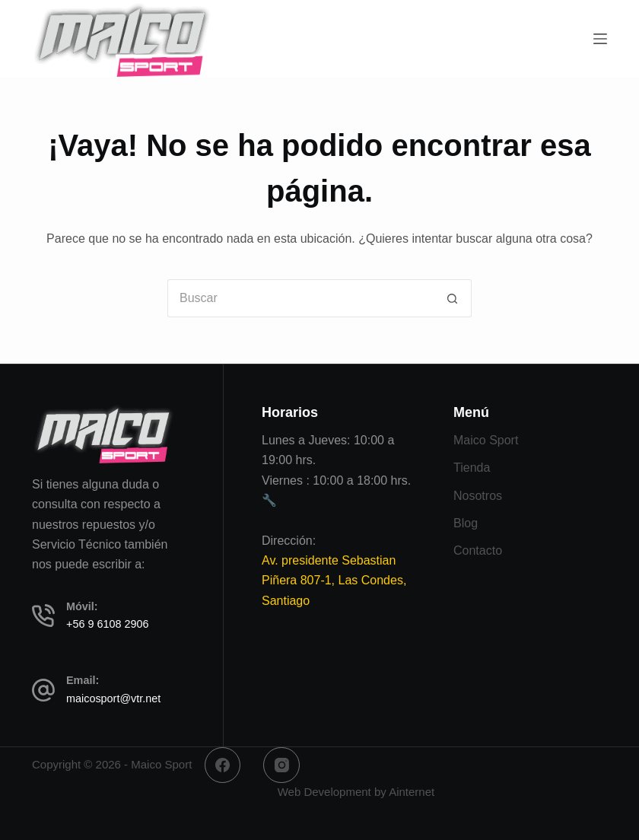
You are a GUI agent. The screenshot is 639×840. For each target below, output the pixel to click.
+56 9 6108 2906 (107, 624)
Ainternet (412, 792)
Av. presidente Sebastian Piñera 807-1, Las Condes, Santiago (334, 581)
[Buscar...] (300, 298)
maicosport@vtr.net (113, 698)
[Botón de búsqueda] (453, 298)
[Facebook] (223, 765)
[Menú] (600, 39)
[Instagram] (281, 765)
